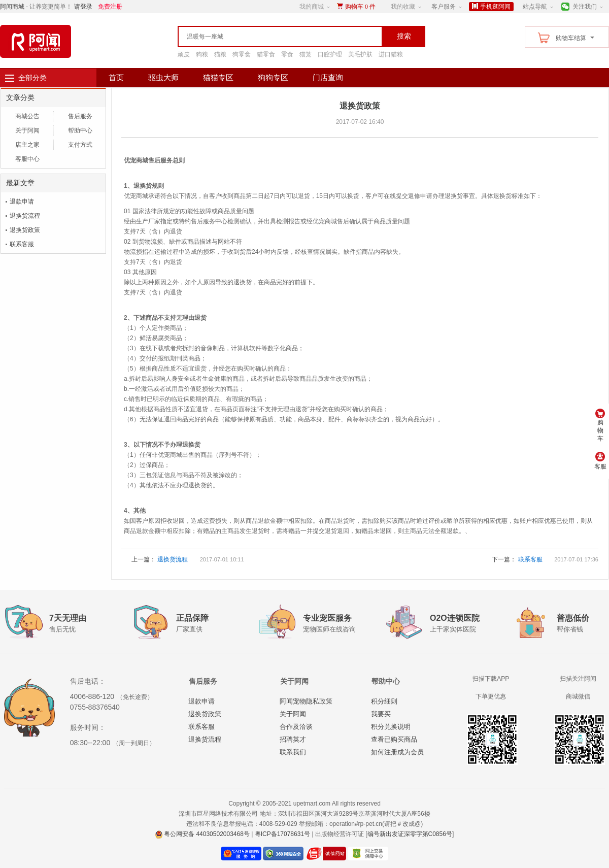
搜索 (404, 36)
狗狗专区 (273, 77)
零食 (287, 54)
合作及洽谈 (296, 727)
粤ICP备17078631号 (282, 834)
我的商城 (312, 7)
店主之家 (27, 145)
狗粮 (202, 54)
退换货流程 (25, 216)
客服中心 (27, 159)
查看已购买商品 (394, 739)
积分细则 (384, 701)
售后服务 (80, 116)
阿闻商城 (12, 7)
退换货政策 (25, 230)
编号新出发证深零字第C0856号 (410, 834)
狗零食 (242, 54)
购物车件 (360, 7)
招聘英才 (293, 739)
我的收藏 (403, 7)
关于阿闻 (27, 130)
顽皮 (184, 54)
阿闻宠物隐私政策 (306, 701)
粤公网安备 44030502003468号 (202, 834)
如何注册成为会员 (397, 752)
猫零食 (266, 54)
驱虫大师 (163, 77)
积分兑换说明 (391, 727)
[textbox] (259, 37)
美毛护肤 (360, 54)
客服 (600, 461)
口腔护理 (330, 54)
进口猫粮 (391, 54)
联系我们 (293, 752)
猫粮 (220, 54)
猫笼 (306, 54)
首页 (116, 77)
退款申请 (22, 202)
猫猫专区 (218, 77)
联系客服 (22, 244)
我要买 (381, 714)
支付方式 (80, 145)
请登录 (83, 7)
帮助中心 (80, 130)
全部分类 (32, 78)
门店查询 (328, 77)
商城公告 (27, 116)
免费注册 (110, 7)
